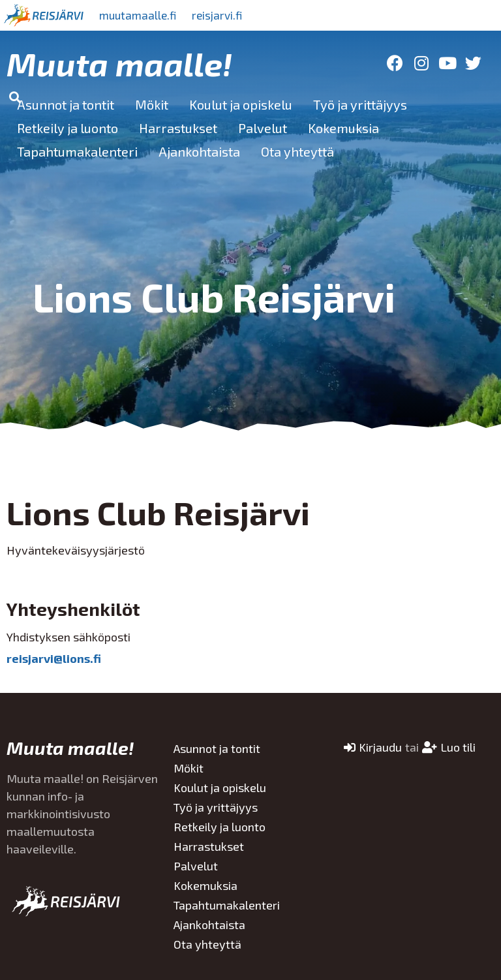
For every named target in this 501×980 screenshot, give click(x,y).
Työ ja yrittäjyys (360, 104)
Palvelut (263, 128)
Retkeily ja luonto (68, 128)
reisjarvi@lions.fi (54, 658)
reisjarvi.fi (228, 15)
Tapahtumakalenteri (77, 151)
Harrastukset (178, 128)
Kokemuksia (343, 128)
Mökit (152, 104)
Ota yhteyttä (297, 151)
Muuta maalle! (119, 63)
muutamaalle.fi (142, 15)
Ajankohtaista (199, 151)
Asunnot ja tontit (66, 104)
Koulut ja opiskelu (241, 104)
